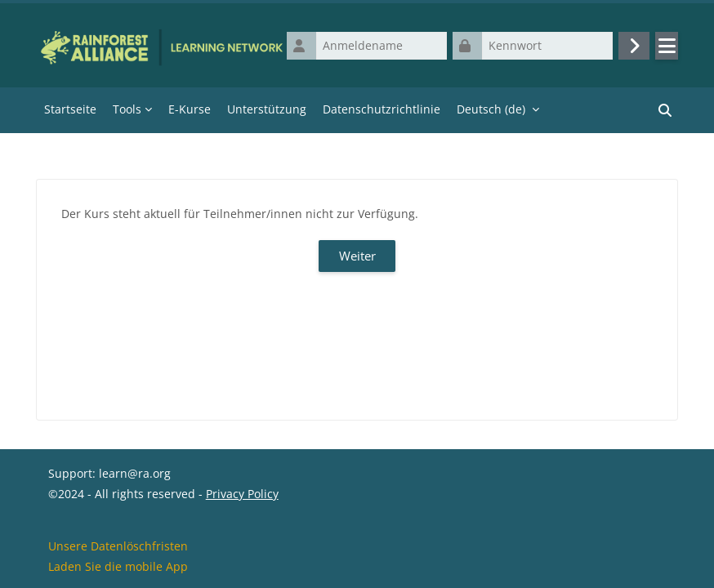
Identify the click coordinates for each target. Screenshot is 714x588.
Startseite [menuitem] (70, 109)
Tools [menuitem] (127, 109)
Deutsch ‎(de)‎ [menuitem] (491, 109)
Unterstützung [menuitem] (267, 109)
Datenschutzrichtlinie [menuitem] (382, 109)
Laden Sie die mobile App (118, 566)
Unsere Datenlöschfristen (118, 546)
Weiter (357, 256)
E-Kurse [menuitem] (190, 109)
